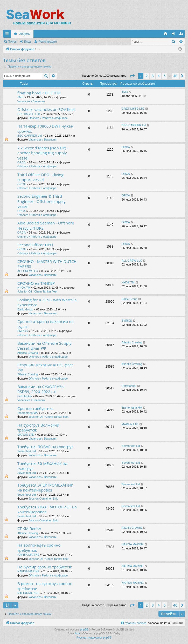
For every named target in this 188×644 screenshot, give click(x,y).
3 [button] (153, 76)
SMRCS (23, 331)
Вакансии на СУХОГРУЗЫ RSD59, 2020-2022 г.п (41, 389)
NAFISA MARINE (28, 555)
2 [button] (147, 76)
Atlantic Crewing (28, 353)
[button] (132, 76)
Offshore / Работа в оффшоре (48, 118)
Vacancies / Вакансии (31, 101)
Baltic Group (25, 309)
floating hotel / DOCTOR (39, 93)
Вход (27, 42)
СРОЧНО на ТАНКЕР (36, 283)
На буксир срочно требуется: (45, 567)
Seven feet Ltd (27, 451)
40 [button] (175, 76)
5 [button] (165, 76)
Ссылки (8, 35)
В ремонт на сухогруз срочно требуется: (45, 586)
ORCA (22, 162)
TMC (20, 97)
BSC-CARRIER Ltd (30, 136)
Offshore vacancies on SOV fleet (46, 109)
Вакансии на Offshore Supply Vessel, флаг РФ (44, 346)
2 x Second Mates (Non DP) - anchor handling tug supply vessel (43, 153)
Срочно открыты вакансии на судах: (46, 324)
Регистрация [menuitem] (182, 35)
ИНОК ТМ (24, 288)
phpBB (84, 629)
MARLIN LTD (26, 435)
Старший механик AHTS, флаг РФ (45, 367)
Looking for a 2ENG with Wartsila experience (47, 302)
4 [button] (159, 76)
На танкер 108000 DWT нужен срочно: (45, 128)
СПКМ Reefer (29, 528)
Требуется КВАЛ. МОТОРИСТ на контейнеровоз (47, 509)
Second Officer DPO (35, 245)
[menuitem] (165, 34)
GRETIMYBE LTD (29, 114)
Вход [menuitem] (174, 35)
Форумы (25, 34)
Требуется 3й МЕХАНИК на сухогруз (42, 466)
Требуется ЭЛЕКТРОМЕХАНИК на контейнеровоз (45, 487)
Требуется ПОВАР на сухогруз (45, 447)
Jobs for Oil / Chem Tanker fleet (37, 291)
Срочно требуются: (35, 408)
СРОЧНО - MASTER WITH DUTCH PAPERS (47, 264)
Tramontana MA (27, 413)
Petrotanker (25, 396)
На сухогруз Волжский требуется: (38, 427)
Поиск (12, 42)
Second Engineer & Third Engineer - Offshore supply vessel (41, 201)
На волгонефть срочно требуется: (39, 547)
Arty (77, 633)
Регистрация (48, 42)
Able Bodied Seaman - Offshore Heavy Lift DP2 (46, 225)
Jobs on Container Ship (43, 499)
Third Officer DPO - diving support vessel (40, 177)
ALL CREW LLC (28, 271)
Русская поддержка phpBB (94, 638)
